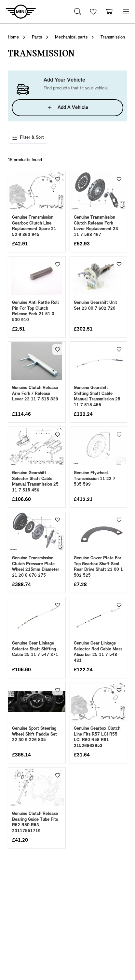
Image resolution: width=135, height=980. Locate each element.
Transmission (113, 37)
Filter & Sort (28, 138)
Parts (37, 37)
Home (13, 37)
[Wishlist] (93, 12)
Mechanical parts (71, 37)
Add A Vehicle (68, 108)
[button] (126, 12)
